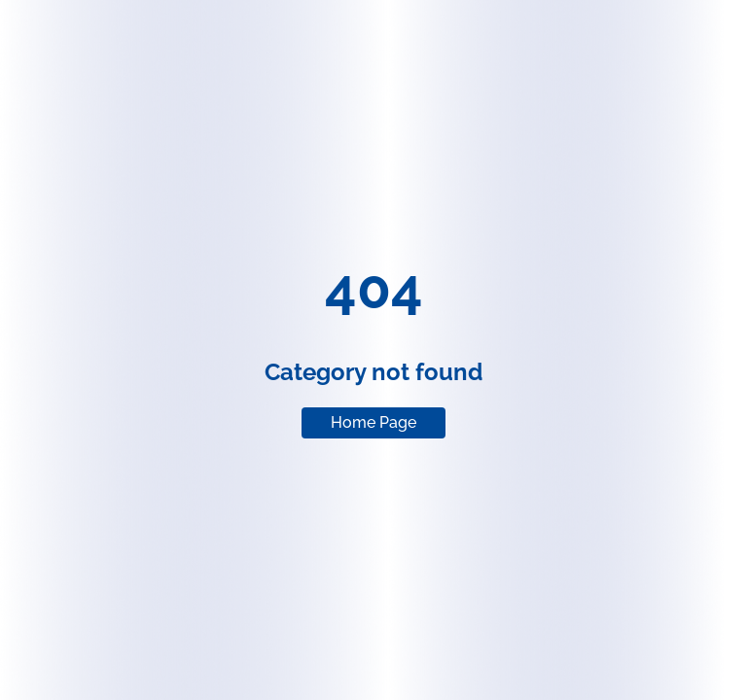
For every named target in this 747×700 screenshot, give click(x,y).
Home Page (373, 422)
